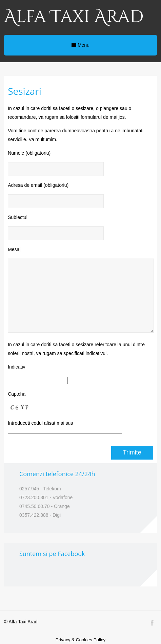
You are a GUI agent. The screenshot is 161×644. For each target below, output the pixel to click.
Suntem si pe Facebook (52, 554)
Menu (80, 45)
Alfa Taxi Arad (74, 17)
